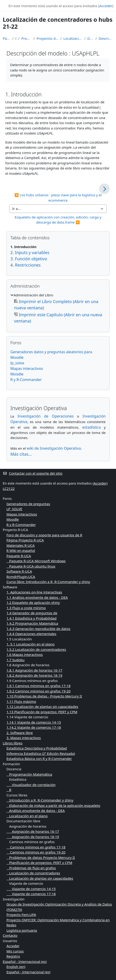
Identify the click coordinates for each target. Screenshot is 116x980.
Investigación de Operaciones (46, 416)
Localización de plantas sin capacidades (40, 878)
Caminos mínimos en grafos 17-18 (36, 847)
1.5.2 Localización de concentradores (36, 649)
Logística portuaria (22, 930)
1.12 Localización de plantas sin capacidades (42, 707)
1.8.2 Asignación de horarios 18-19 (34, 675)
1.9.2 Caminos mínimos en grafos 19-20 (39, 691)
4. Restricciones (25, 265)
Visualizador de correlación (31, 785)
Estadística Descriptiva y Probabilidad (37, 748)
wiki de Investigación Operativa (54, 448)
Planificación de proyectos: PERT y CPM (39, 863)
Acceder (106, 6)
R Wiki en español (21, 550)
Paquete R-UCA (19, 556)
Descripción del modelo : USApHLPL (106, 38)
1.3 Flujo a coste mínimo (26, 608)
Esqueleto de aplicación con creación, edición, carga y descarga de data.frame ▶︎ (59, 220)
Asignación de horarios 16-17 (33, 831)
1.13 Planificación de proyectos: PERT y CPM (42, 712)
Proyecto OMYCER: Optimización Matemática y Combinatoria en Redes (58, 923)
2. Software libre (20, 733)
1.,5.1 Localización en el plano (31, 644)
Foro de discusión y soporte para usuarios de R (44, 535)
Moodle (17, 374)
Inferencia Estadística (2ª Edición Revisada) (41, 753)
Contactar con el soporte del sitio (33, 473)
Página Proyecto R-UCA (25, 540)
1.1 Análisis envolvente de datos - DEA (37, 597)
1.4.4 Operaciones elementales (31, 634)
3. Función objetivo (29, 259)
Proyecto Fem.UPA (21, 915)
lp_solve (17, 363)
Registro (13, 956)
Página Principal (7, 38)
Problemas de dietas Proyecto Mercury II (41, 857)
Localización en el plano (27, 816)
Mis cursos (15, 951)
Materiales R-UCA (21, 545)
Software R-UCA (19, 571)
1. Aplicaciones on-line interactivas (34, 592)
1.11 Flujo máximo (21, 701)
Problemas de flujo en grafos (31, 868)
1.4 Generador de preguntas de (32, 613)
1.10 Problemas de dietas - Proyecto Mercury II (44, 696)
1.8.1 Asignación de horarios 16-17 (34, 670)
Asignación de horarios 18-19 (33, 837)
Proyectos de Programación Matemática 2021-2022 (48, 38)
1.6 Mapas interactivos (25, 654)
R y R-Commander (26, 380)
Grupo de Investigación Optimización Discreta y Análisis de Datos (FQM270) (59, 907)
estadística (92, 427)
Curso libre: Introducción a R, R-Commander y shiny (48, 582)
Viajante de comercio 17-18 (31, 894)
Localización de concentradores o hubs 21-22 (73, 38)
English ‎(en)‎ (16, 967)
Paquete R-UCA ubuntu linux (31, 566)
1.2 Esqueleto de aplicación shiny (33, 602)
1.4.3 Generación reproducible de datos (38, 629)
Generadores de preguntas (28, 504)
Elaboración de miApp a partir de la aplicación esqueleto (53, 805)
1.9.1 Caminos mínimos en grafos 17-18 (39, 686)
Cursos (16, 38)
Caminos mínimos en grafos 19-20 (36, 852)
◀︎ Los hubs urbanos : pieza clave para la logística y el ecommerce (58, 198)
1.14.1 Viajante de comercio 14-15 (34, 722)
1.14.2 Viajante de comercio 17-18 (34, 727)
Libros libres (13, 743)
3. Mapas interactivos (24, 738)
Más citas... (21, 454)
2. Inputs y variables (30, 252)
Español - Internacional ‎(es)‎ (25, 962)
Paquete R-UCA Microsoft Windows (36, 561)
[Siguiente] (104, 189)
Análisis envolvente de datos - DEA (36, 811)
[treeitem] (58, 308)
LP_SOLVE (14, 509)
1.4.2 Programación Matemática (32, 623)
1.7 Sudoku (15, 660)
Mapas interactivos (27, 369)
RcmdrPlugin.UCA (21, 577)
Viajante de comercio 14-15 (31, 889)
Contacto (10, 935)
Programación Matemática (27, 38)
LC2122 (9, 488)
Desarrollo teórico (91, 38)
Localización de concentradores (33, 873)
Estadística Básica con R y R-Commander (39, 759)
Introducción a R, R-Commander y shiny (40, 800)
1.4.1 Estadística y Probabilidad (31, 618)
